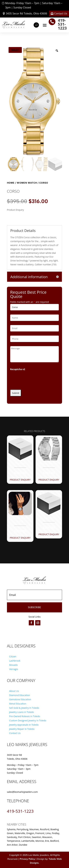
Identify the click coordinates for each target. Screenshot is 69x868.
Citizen (13, 656)
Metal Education (18, 704)
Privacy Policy (27, 859)
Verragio (14, 669)
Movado (13, 665)
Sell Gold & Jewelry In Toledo (24, 708)
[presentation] (35, 379)
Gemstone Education (20, 699)
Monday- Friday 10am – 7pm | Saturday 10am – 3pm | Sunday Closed (34, 5)
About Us (14, 691)
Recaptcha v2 (18, 369)
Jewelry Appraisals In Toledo (24, 725)
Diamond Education (20, 695)
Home (11, 183)
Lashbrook (15, 661)
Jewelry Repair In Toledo (22, 729)
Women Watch (27, 183)
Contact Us (61, 13)
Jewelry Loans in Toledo (22, 712)
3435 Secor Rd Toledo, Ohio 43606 (26, 13)
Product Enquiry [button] (20, 480)
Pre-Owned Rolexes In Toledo (25, 716)
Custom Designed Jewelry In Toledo (28, 720)
